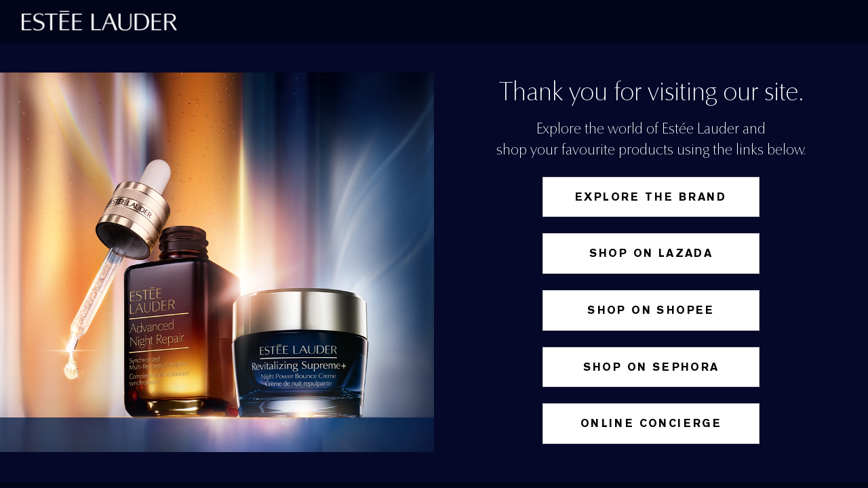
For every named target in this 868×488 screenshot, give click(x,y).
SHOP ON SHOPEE (651, 310)
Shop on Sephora (651, 367)
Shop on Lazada (651, 253)
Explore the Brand (651, 197)
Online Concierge (651, 423)
